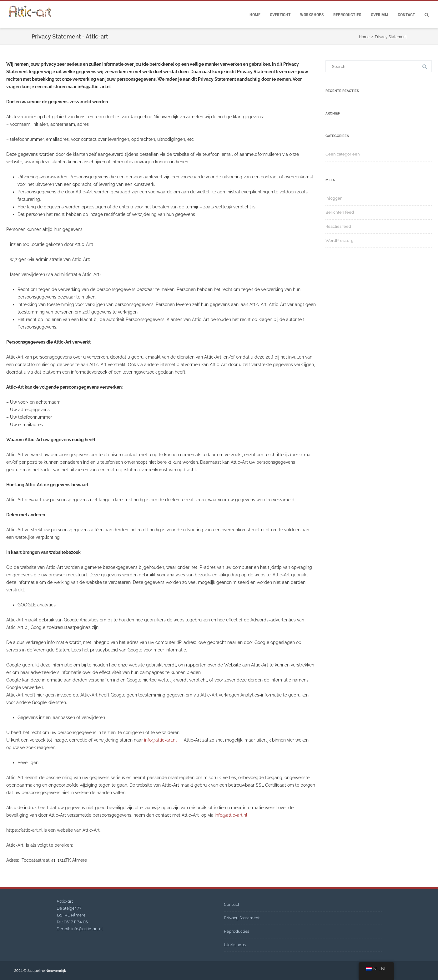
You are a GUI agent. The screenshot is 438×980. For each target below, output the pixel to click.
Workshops (312, 15)
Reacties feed (338, 226)
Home (255, 15)
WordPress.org (340, 240)
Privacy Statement (242, 918)
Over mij (380, 15)
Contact (406, 15)
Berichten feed (340, 212)
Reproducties (347, 15)
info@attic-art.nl (160, 740)
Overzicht (280, 15)
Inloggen (334, 198)
